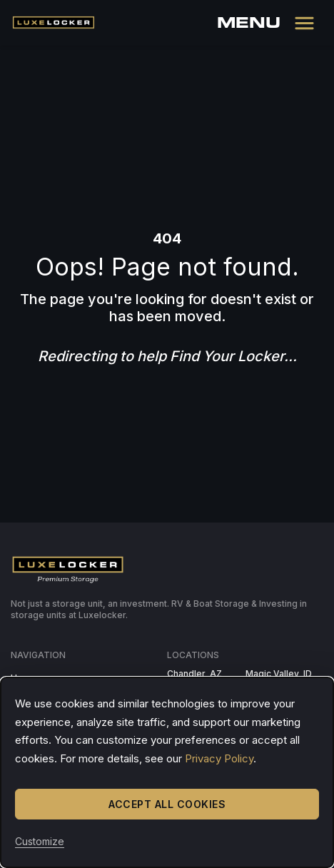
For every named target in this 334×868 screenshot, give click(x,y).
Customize (40, 841)
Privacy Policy (219, 758)
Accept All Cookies (167, 804)
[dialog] (167, 772)
